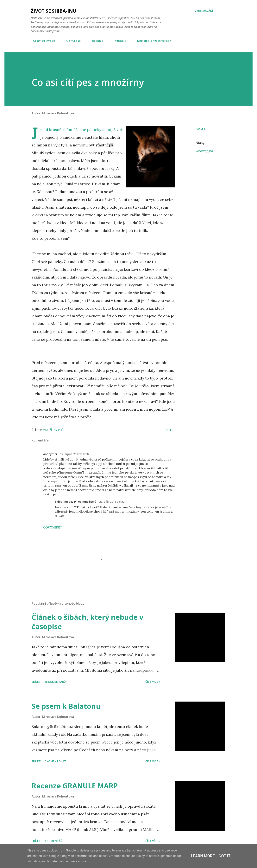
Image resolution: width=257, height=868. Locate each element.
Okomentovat (55, 761)
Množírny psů (205, 151)
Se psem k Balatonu (66, 706)
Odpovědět (53, 527)
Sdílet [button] (201, 128)
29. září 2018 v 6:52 (112, 502)
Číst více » (153, 682)
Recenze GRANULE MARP (75, 786)
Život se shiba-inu (54, 11)
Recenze (95, 41)
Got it (225, 856)
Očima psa (71, 41)
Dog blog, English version (152, 41)
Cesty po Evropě (42, 41)
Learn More (203, 856)
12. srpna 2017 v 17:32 (75, 454)
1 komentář (53, 841)
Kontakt (118, 41)
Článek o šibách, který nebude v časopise (87, 622)
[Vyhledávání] (204, 11)
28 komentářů (55, 682)
